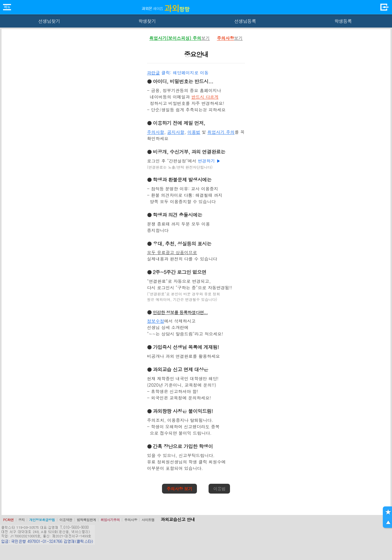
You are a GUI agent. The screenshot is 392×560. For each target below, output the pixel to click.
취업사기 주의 (221, 132)
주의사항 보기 (179, 489)
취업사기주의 (110, 520)
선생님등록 (245, 21)
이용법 (194, 132)
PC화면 (8, 520)
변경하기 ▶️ (209, 161)
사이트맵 (148, 520)
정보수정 (156, 321)
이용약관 (66, 520)
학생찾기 (147, 21)
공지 (22, 520)
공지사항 (176, 132)
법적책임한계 (87, 520)
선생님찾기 (49, 21)
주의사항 (156, 132)
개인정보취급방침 (42, 520)
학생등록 (343, 21)
